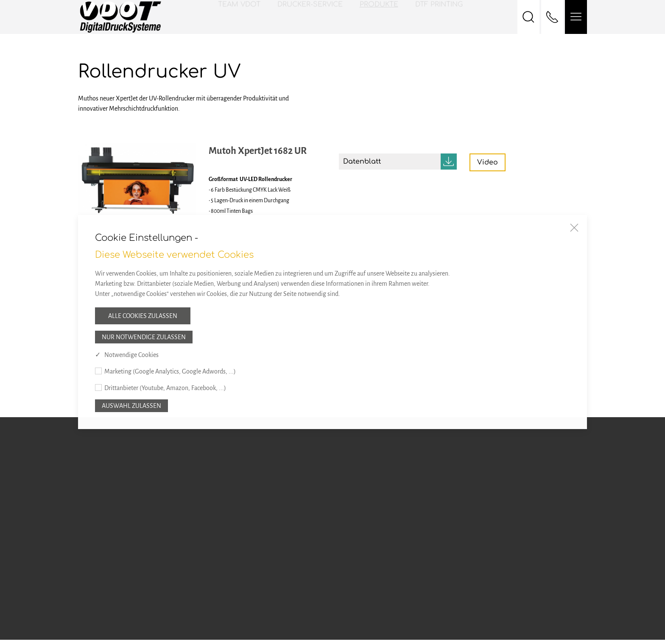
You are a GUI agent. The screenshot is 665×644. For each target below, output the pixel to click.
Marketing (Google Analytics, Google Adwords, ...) (170, 371)
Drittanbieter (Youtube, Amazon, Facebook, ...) (165, 388)
